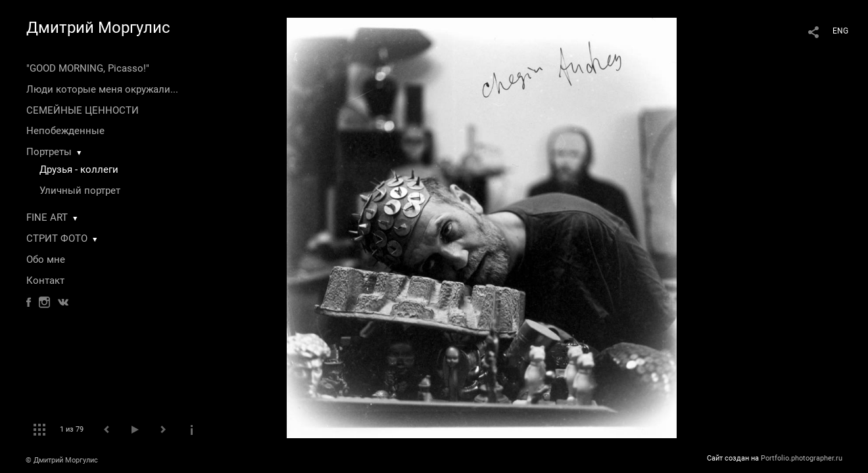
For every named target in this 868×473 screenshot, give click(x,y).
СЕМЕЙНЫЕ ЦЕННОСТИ (83, 110)
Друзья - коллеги (79, 169)
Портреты (49, 152)
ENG (840, 31)
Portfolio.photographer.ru (802, 458)
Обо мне (46, 259)
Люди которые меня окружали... (102, 89)
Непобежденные (65, 131)
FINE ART (47, 217)
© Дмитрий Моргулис (62, 460)
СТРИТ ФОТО (57, 238)
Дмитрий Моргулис (98, 28)
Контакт (45, 281)
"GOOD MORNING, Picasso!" (88, 68)
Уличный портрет (80, 191)
